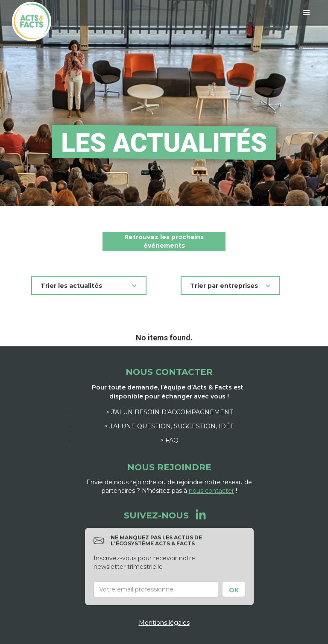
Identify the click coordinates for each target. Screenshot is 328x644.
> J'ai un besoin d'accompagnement (169, 412)
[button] (307, 13)
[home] (32, 21)
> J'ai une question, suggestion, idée (169, 426)
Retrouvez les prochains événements (164, 241)
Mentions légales (164, 623)
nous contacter (211, 491)
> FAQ (169, 440)
